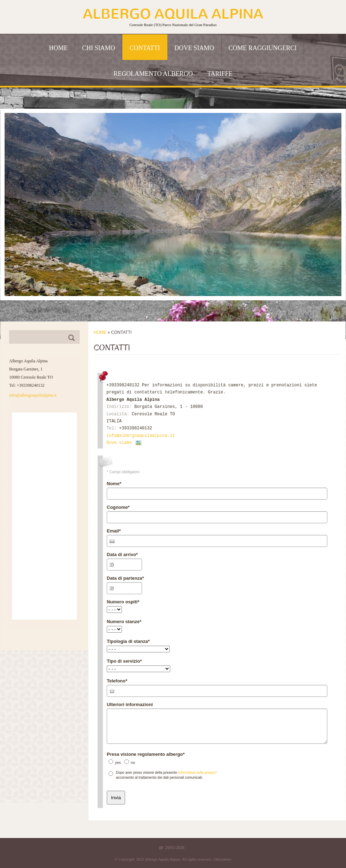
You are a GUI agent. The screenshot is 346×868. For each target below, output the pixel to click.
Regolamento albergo (153, 74)
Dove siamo (194, 48)
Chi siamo (99, 48)
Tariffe (220, 74)
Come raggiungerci (263, 48)
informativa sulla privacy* (197, 773)
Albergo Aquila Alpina (173, 14)
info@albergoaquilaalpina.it (141, 436)
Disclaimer (223, 859)
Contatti (145, 48)
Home (58, 48)
